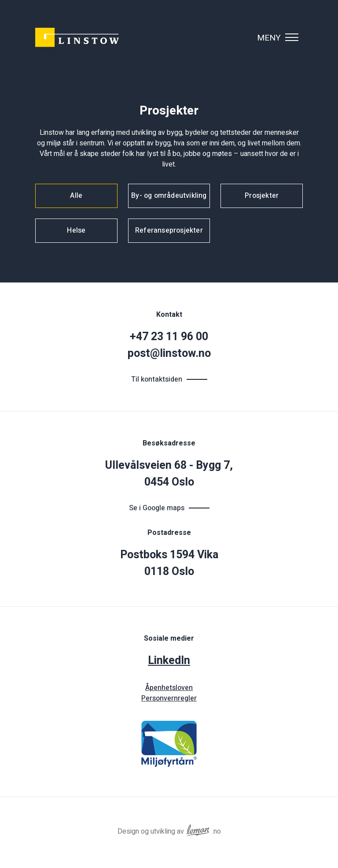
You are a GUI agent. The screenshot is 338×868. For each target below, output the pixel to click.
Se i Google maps (157, 508)
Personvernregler (169, 698)
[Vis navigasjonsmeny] (292, 37)
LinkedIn (169, 661)
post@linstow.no (169, 354)
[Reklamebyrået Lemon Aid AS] (198, 829)
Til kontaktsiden (157, 379)
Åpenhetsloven (169, 688)
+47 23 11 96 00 (169, 337)
